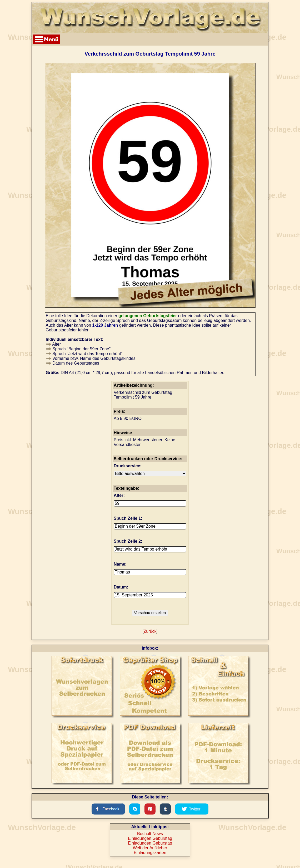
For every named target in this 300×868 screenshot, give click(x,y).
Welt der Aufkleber (150, 848)
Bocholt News (150, 834)
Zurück (150, 631)
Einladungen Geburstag (150, 838)
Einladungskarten (150, 853)
